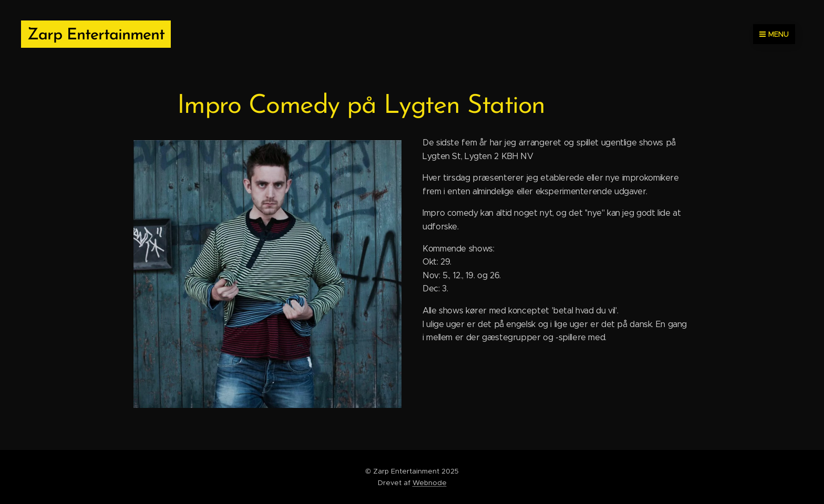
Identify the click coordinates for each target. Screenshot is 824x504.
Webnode (430, 483)
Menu (774, 34)
